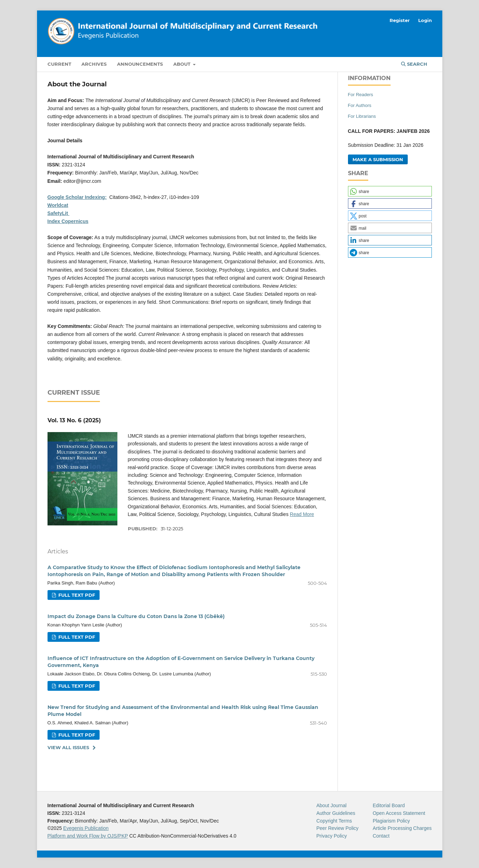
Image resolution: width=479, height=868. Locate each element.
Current (59, 64)
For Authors (360, 105)
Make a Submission (378, 159)
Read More (302, 514)
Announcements (140, 64)
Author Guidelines (336, 813)
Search (414, 64)
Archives (94, 64)
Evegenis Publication (86, 828)
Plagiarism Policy (391, 821)
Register (400, 20)
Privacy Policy (332, 836)
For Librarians (362, 116)
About (183, 64)
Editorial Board (389, 805)
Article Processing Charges (402, 828)
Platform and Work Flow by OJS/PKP (88, 836)
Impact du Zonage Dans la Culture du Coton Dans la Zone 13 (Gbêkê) (136, 616)
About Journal (332, 805)
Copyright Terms (334, 821)
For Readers (361, 95)
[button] (390, 191)
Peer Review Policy (338, 828)
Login (425, 20)
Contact (381, 836)
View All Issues (68, 747)
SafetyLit (59, 213)
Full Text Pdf (76, 595)
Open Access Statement (399, 813)
